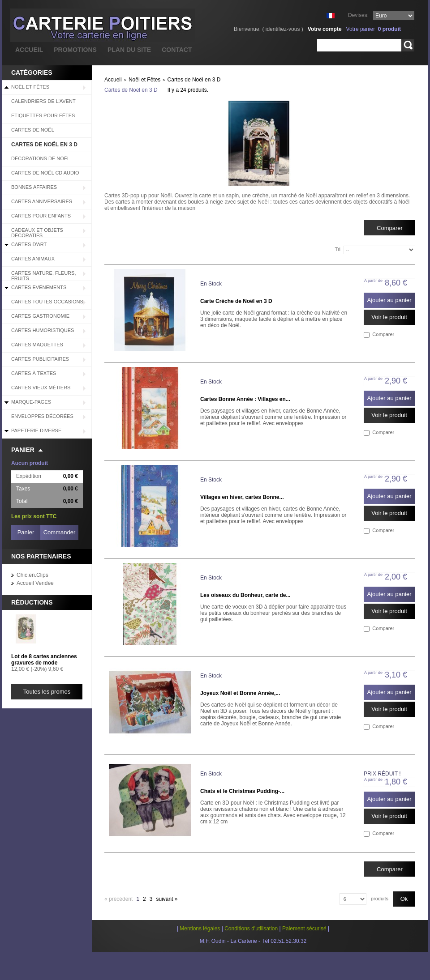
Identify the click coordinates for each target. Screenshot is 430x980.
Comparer (383, 334)
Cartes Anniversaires (42, 201)
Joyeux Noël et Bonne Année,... (240, 693)
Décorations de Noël (41, 158)
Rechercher (408, 45)
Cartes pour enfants (41, 216)
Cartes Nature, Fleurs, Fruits (43, 276)
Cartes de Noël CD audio (45, 173)
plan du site (129, 50)
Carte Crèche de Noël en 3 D (236, 301)
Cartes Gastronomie (40, 316)
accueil (29, 50)
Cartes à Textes (34, 373)
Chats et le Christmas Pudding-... (242, 791)
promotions (75, 50)
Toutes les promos (47, 692)
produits (380, 899)
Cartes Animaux (33, 259)
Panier (23, 450)
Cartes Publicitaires (40, 359)
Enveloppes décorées (42, 416)
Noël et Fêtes (30, 87)
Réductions (32, 602)
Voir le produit (389, 317)
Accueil (113, 80)
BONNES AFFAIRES (34, 187)
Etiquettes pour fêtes (43, 115)
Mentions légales (200, 929)
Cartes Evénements (39, 287)
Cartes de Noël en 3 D (44, 145)
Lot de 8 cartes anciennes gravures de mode (44, 660)
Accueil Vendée (35, 583)
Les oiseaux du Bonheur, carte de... (245, 595)
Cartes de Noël (33, 130)
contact (177, 50)
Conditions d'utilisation (251, 929)
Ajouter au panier (389, 300)
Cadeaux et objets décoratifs (37, 233)
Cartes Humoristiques (43, 330)
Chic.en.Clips (32, 575)
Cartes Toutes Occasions (47, 302)
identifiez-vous (283, 29)
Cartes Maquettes (37, 345)
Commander (60, 532)
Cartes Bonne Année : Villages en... (245, 399)
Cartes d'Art (29, 244)
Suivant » (167, 899)
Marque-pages (31, 402)
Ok (404, 899)
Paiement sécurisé (304, 929)
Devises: (358, 15)
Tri (338, 249)
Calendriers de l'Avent (43, 101)
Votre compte (325, 29)
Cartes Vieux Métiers (41, 388)
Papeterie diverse (36, 430)
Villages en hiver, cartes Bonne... (242, 497)
